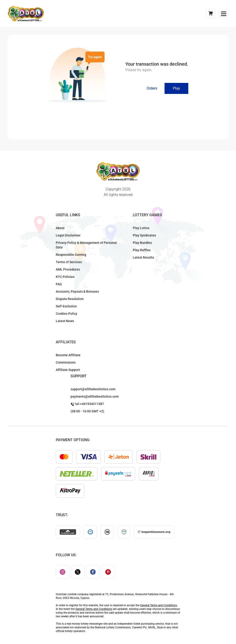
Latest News (65, 321)
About (60, 228)
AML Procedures (68, 269)
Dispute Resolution (70, 299)
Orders (152, 88)
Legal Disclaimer (68, 235)
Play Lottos (141, 228)
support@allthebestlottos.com (93, 389)
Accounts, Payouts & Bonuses (77, 291)
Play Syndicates (144, 235)
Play (176, 88)
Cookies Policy (66, 314)
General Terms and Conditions (159, 605)
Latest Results (143, 257)
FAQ (59, 284)
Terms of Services (69, 262)
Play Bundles (142, 243)
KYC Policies (65, 277)
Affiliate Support (68, 370)
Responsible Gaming (71, 255)
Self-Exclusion (66, 306)
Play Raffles (142, 250)
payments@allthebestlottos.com (95, 396)
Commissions (66, 362)
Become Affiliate (68, 355)
